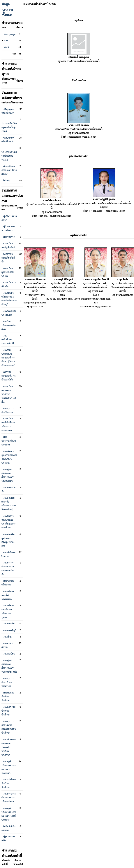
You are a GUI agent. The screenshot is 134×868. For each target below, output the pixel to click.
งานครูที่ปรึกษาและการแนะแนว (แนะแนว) (9, 767)
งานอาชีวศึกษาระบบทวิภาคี (8, 340)
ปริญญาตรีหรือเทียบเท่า (8, 140)
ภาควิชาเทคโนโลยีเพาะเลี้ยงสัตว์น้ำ (8, 376)
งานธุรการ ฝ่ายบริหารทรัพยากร (8, 682)
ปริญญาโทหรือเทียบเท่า (8, 111)
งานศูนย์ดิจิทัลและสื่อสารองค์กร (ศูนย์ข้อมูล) (8, 475)
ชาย (6, 41)
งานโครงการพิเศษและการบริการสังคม (9, 798)
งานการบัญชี (10, 630)
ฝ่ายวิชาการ (9, 237)
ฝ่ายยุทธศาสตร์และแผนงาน (9, 441)
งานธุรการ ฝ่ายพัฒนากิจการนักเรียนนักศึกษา (9, 727)
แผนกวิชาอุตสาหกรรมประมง (8, 272)
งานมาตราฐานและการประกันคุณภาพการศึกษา (9, 522)
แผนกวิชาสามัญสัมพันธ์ (8, 245)
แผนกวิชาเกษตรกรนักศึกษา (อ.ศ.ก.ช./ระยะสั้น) (9, 394)
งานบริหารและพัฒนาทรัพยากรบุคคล (8, 611)
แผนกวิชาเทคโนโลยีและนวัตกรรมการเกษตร (8, 424)
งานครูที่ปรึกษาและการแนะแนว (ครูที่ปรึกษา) (9, 814)
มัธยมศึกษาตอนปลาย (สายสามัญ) (9, 170)
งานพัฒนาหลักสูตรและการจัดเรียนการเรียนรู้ (9, 299)
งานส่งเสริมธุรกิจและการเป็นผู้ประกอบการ (8, 540)
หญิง (6, 47)
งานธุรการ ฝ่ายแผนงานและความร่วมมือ (8, 568)
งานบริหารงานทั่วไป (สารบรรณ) (8, 595)
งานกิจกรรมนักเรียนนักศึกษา (8, 711)
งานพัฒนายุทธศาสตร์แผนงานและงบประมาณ (9, 457)
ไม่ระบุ (6, 181)
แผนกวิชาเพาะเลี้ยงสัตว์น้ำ (8, 258)
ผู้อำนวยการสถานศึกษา (8, 228)
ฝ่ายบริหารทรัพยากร (8, 583)
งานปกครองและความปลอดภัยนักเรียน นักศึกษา (9, 747)
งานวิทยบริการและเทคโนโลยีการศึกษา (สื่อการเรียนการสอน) (8, 358)
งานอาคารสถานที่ (7, 645)
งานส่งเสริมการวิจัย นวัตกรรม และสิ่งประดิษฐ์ (9, 504)
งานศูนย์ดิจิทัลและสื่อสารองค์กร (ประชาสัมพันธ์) (9, 666)
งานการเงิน (9, 624)
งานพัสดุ (7, 637)
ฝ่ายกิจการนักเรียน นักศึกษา (8, 697)
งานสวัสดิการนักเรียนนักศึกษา (9, 783)
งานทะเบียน (9, 654)
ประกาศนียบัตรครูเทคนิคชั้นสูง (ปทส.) (9, 127)
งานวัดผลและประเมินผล (9, 313)
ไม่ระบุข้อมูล (10, 34)
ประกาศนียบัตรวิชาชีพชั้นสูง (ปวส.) (9, 156)
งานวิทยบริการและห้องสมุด (9, 325)
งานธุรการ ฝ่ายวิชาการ (8, 410)
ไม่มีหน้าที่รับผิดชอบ (8, 828)
